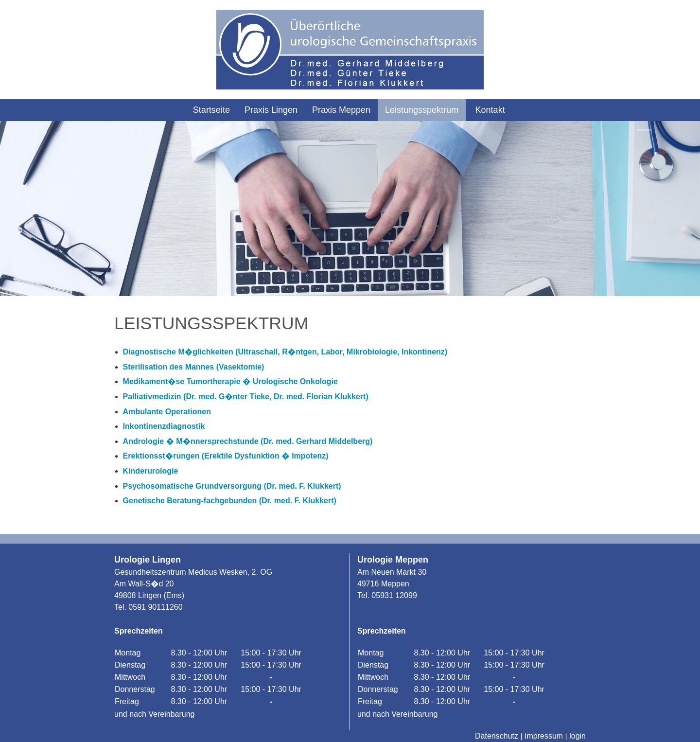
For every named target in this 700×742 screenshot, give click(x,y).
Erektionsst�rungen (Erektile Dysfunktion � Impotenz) (226, 456)
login (577, 736)
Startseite (211, 110)
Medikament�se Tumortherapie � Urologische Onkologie (230, 381)
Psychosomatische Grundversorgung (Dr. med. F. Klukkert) (232, 486)
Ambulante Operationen (167, 412)
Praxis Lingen (271, 110)
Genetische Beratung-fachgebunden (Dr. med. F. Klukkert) (230, 501)
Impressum (544, 736)
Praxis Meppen (341, 110)
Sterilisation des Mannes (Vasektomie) (194, 367)
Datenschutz (497, 736)
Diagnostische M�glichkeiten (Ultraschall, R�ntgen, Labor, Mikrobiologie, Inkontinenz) (285, 352)
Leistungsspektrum (422, 110)
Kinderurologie (151, 471)
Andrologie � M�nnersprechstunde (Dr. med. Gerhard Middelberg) (248, 441)
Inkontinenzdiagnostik (164, 426)
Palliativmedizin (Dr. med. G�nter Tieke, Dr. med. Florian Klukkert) (246, 397)
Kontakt (490, 110)
